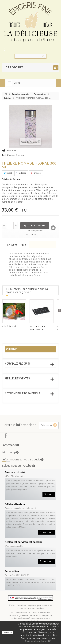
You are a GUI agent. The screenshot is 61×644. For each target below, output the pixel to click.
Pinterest (36, 173)
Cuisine (7, 98)
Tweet (8, 173)
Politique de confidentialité (38, 641)
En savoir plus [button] (46, 532)
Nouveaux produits (18, 364)
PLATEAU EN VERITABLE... (38, 328)
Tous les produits (21, 94)
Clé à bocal (9, 326)
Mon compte (10, 453)
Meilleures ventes (17, 378)
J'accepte (7, 632)
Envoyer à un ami (16, 155)
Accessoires (40, 94)
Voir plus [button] (49, 494)
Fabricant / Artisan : (11, 179)
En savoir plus (17, 245)
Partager (21, 173)
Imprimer (12, 150)
